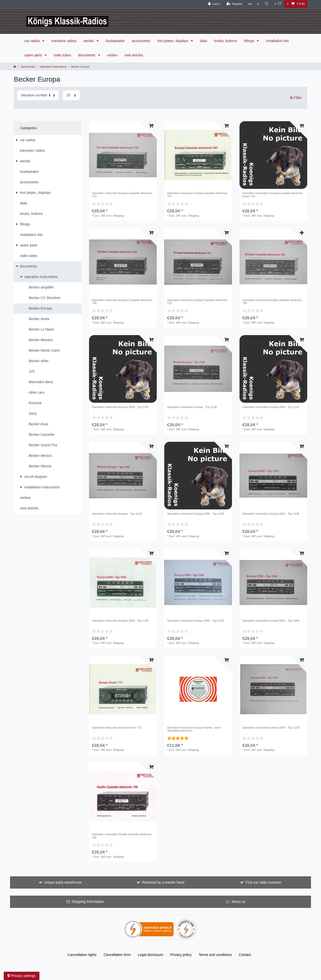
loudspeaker (115, 41)
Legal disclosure (150, 955)
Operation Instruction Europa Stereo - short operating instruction (194, 729)
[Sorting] (38, 95)
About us (238, 902)
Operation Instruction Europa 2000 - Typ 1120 (271, 407)
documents (87, 55)
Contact (245, 955)
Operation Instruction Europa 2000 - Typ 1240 (271, 621)
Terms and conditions (215, 955)
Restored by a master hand (163, 882)
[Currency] (258, 4)
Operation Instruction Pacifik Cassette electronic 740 (122, 836)
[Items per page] (71, 95)
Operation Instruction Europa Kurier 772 (117, 728)
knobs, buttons (226, 41)
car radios (32, 41)
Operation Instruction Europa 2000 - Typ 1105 (195, 621)
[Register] (234, 4)
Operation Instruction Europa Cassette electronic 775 (122, 195)
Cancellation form (117, 955)
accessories (141, 41)
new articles (134, 55)
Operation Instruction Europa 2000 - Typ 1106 (120, 621)
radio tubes (62, 55)
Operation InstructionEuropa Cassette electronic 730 (272, 302)
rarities (112, 55)
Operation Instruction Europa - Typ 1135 (192, 407)
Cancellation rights (82, 955)
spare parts (34, 55)
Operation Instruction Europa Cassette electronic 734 (122, 302)
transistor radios (64, 41)
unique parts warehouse (63, 882)
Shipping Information (88, 902)
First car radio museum (263, 882)
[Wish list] (278, 4)
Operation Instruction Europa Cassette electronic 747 (197, 195)
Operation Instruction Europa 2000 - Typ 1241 (120, 407)
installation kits (277, 41)
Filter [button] (296, 98)
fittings (250, 41)
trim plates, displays (173, 41)
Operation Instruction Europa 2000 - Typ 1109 (195, 514)
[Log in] (214, 4)
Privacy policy (181, 955)
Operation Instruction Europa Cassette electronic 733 (197, 302)
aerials (89, 41)
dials (204, 41)
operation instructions (53, 67)
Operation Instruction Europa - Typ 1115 (117, 514)
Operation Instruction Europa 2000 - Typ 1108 (271, 514)
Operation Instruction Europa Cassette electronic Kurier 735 (272, 195)
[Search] (267, 4)
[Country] (250, 4)
